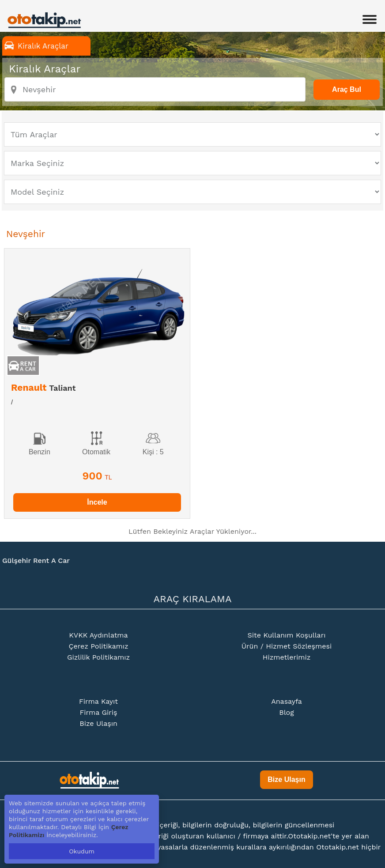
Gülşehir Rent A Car (36, 560)
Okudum (82, 851)
